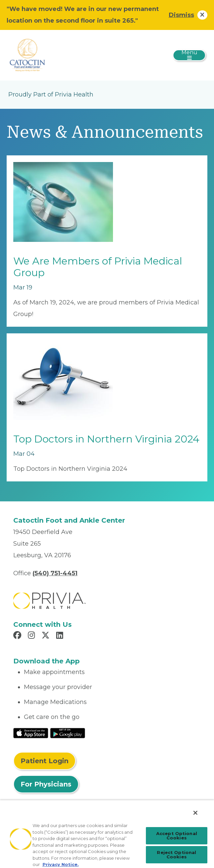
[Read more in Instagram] (32, 636)
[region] (107, 834)
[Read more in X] (47, 636)
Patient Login (45, 761)
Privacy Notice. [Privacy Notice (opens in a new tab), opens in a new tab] (61, 864)
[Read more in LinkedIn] (61, 636)
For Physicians (46, 784)
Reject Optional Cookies (176, 855)
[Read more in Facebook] (18, 636)
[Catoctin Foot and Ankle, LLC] (37, 55)
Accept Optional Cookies (177, 836)
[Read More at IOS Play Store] (31, 733)
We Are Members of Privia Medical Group (98, 267)
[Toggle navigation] (189, 55)
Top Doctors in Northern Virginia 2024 (106, 439)
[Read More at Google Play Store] (68, 733)
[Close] (195, 813)
